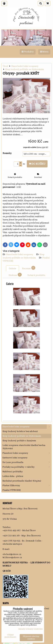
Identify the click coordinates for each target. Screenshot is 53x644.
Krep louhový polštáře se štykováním (22, 436)
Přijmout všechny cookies (31, 638)
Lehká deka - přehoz (13, 476)
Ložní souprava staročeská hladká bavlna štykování (24, 447)
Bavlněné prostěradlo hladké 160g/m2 (22, 481)
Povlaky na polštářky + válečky (27, 467)
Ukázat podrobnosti (11, 636)
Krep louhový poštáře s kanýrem (19, 441)
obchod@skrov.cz (12, 554)
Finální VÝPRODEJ (12, 490)
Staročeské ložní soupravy (20, 254)
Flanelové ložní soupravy (27, 453)
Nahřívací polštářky (13, 472)
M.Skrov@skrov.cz (12, 557)
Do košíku (37, 164)
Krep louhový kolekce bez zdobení (20, 431)
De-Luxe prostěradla (27, 462)
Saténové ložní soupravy (15, 458)
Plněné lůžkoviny (27, 485)
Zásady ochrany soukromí (31, 629)
